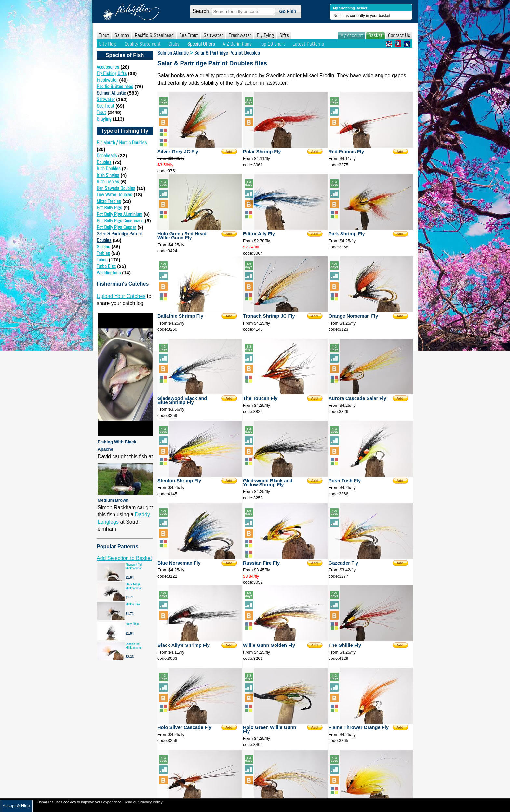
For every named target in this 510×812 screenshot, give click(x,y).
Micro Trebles (109, 201)
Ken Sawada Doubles (116, 188)
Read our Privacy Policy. (143, 802)
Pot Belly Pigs (109, 208)
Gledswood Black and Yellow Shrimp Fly (268, 483)
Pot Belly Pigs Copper (116, 227)
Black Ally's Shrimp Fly (184, 645)
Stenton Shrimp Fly (179, 481)
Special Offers (201, 44)
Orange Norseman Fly (353, 316)
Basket (376, 35)
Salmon (122, 35)
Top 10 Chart (272, 44)
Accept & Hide (16, 806)
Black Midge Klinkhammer (134, 586)
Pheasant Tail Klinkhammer (134, 566)
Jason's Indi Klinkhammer (134, 646)
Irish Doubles (109, 169)
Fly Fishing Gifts (112, 73)
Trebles (103, 253)
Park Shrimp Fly (347, 234)
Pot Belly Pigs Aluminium (119, 214)
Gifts (284, 35)
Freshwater (240, 35)
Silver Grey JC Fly (178, 152)
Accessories (108, 67)
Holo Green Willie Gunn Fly (270, 729)
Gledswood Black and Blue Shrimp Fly (182, 400)
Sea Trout (189, 35)
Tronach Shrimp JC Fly (269, 316)
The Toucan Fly (260, 398)
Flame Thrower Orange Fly (359, 727)
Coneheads (107, 156)
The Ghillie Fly (345, 645)
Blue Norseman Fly (179, 563)
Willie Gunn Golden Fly (269, 645)
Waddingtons (109, 273)
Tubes (102, 260)
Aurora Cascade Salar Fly (357, 398)
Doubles (104, 162)
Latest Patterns (308, 44)
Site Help (108, 44)
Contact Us (399, 35)
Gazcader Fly (343, 563)
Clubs (174, 44)
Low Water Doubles (114, 195)
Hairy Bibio (132, 624)
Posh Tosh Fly (345, 481)
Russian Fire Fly (261, 563)
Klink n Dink (133, 604)
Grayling (104, 119)
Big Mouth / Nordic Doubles (122, 143)
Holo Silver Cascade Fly (184, 727)
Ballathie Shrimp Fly (180, 316)
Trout (104, 35)
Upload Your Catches (121, 296)
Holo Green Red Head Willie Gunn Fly (182, 236)
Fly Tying (265, 35)
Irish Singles (108, 175)
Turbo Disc (106, 266)
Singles (103, 247)
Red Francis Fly (346, 152)
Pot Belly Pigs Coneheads (120, 221)
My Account (352, 35)
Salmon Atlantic (111, 93)
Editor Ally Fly (259, 234)
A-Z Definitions (237, 44)
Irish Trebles (108, 182)
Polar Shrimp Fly (262, 152)
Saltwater (213, 35)
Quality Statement (143, 44)
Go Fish (288, 11)
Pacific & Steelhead (154, 35)
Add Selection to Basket (124, 558)
